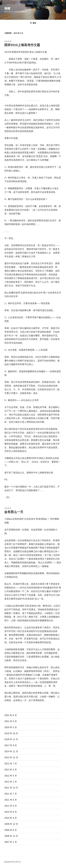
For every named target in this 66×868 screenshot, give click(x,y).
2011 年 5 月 (11, 806)
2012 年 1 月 (11, 782)
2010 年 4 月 (11, 818)
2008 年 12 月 (11, 836)
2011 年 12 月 (11, 788)
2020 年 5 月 (11, 727)
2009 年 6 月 (11, 830)
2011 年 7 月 (11, 794)
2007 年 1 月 (11, 842)
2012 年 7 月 (11, 764)
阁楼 (7, 8)
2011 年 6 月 (11, 800)
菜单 (33, 23)
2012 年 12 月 (11, 758)
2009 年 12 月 (11, 824)
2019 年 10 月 (11, 733)
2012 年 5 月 (11, 776)
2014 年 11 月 (11, 751)
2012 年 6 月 (11, 770)
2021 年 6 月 (11, 715)
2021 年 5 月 (11, 721)
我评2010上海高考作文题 (22, 45)
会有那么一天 (14, 512)
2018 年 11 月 (11, 739)
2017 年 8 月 (11, 745)
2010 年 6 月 (11, 812)
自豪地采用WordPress (12, 862)
